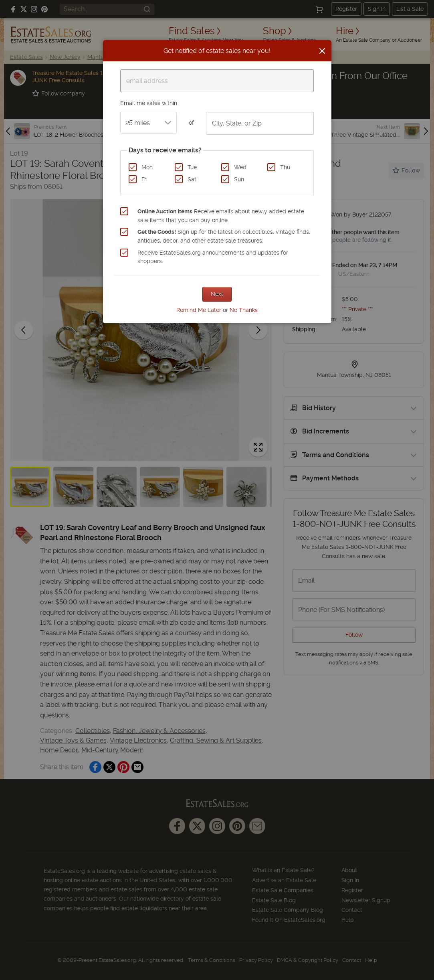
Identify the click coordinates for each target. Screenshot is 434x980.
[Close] (322, 51)
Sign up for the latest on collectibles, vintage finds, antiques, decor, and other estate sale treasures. (224, 236)
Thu (285, 167)
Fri (144, 179)
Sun (239, 179)
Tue (192, 167)
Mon (147, 167)
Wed (240, 167)
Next (217, 294)
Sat (192, 179)
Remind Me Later (199, 310)
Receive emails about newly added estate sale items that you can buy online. (221, 216)
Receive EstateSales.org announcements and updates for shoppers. (213, 257)
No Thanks (244, 310)
